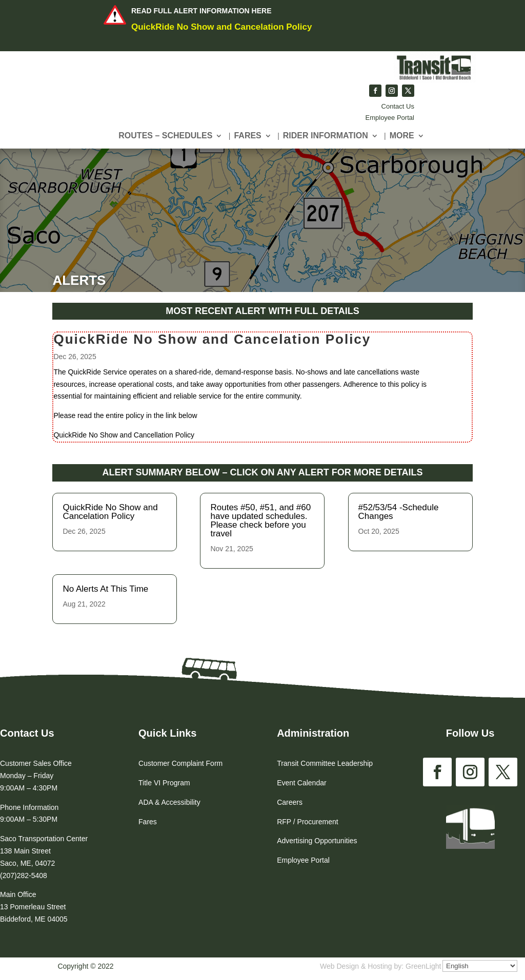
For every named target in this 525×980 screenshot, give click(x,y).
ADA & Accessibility (169, 802)
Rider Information (326, 136)
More (402, 136)
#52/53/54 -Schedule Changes (399, 512)
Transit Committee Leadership (325, 763)
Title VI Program (164, 783)
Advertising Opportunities (317, 841)
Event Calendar (302, 783)
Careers (290, 802)
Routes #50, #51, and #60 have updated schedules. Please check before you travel (260, 520)
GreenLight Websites (439, 966)
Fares (247, 136)
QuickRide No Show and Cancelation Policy (221, 27)
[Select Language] (480, 966)
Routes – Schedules (165, 136)
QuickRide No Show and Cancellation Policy (138, 430)
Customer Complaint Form (180, 763)
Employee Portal (390, 118)
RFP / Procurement (308, 822)
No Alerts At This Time (105, 589)
